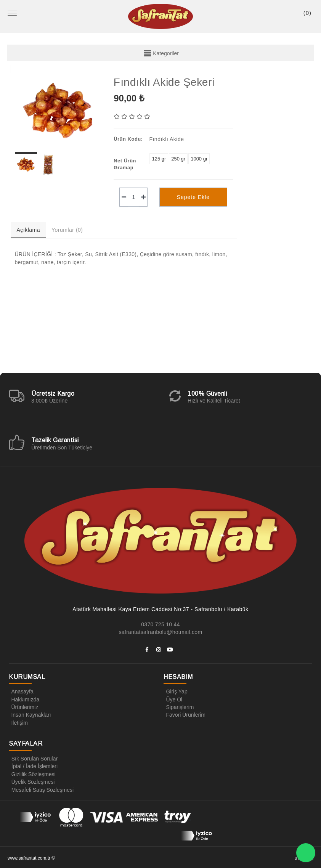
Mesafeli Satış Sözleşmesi (41, 788)
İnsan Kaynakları (30, 714)
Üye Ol (173, 699)
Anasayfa (21, 692)
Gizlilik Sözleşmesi (32, 773)
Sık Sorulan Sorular (33, 758)
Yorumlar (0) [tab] (67, 230)
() (307, 13)
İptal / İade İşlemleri (33, 765)
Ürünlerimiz (23, 707)
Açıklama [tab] (28, 230)
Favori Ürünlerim (184, 714)
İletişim (18, 722)
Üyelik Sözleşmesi (32, 781)
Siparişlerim (179, 707)
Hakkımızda (24, 699)
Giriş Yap (175, 692)
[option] (59, 111)
